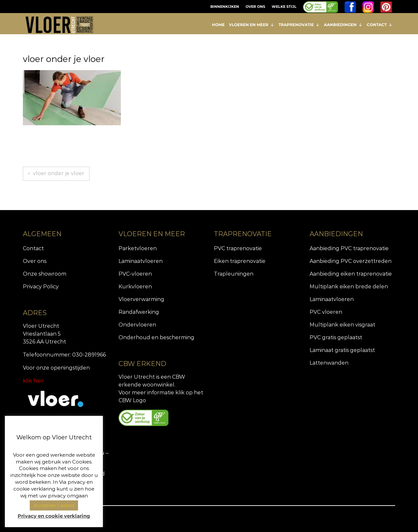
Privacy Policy (41, 287)
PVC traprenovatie (238, 248)
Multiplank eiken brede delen (349, 287)
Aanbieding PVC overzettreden (351, 261)
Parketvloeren (138, 248)
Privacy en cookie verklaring (54, 516)
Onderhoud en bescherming (156, 337)
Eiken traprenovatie (240, 261)
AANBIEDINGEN (343, 25)
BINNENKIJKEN (225, 7)
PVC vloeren (326, 312)
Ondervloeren (137, 325)
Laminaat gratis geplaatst (342, 350)
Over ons (35, 261)
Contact (33, 248)
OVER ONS (255, 7)
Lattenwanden (329, 363)
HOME (218, 25)
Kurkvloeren (135, 287)
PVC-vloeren (135, 274)
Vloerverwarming (141, 299)
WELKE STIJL (284, 7)
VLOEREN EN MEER (252, 25)
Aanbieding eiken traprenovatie (351, 274)
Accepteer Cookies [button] (54, 505)
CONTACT (380, 25)
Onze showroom (45, 274)
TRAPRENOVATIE (299, 25)
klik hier (33, 381)
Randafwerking (139, 312)
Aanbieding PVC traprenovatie (349, 248)
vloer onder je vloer (59, 173)
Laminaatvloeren (141, 261)
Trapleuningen (234, 274)
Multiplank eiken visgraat (342, 325)
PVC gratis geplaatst (336, 337)
